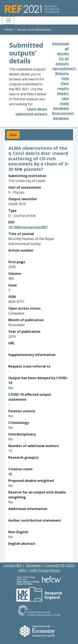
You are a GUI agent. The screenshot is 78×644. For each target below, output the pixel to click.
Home (8, 30)
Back (13, 135)
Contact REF (13, 565)
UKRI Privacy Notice (45, 570)
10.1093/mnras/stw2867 (28, 227)
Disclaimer (33, 565)
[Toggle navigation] (8, 21)
